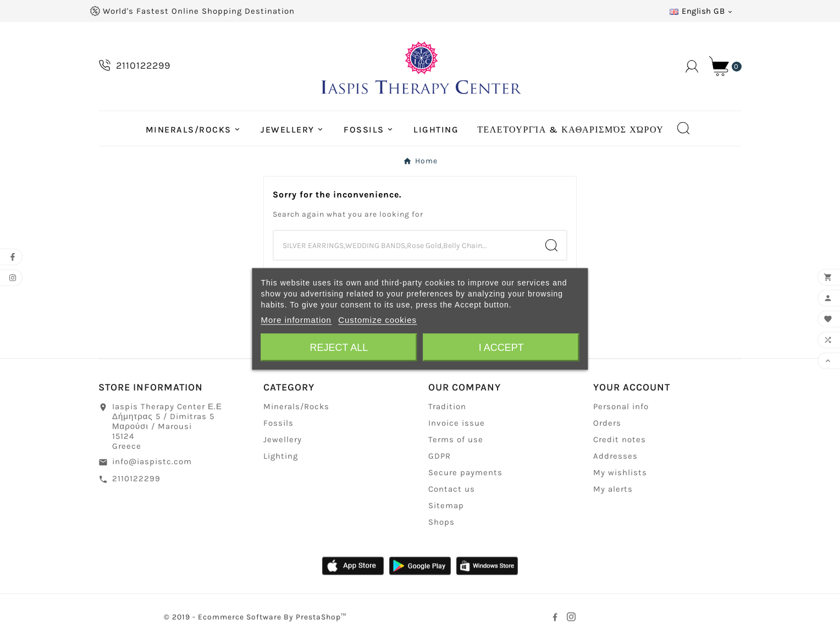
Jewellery (283, 441)
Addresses (615, 457)
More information (296, 320)
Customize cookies (377, 320)
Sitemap (446, 507)
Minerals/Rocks (296, 408)
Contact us (452, 490)
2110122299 (136, 480)
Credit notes (620, 441)
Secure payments (465, 474)
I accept (501, 348)
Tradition (447, 408)
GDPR (440, 457)
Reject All (339, 348)
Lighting (281, 457)
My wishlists (620, 474)
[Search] (405, 245)
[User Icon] (692, 66)
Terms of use (456, 441)
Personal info (621, 408)
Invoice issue (457, 424)
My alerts (613, 490)
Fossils (278, 424)
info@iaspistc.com (152, 463)
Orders (607, 424)
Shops (441, 523)
